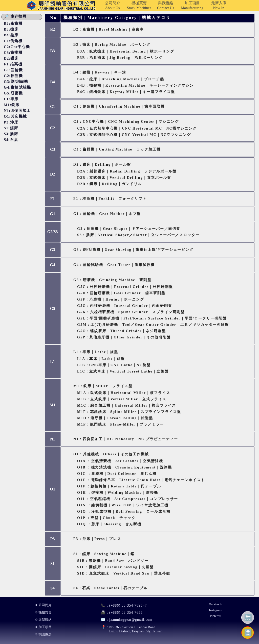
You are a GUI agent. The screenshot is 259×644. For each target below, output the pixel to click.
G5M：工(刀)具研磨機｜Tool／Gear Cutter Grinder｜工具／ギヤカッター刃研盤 (153, 325)
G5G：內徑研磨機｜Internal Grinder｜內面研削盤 (125, 306)
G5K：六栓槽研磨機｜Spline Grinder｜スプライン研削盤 (131, 312)
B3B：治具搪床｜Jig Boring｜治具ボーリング (120, 58)
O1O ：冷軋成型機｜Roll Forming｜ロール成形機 (124, 512)
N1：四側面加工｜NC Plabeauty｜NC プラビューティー (126, 439)
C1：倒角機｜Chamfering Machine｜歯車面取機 (119, 106)
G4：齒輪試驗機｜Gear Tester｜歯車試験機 (114, 265)
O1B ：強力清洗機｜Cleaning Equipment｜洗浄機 (125, 467)
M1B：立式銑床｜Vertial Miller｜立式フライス (122, 399)
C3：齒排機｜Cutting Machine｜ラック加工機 (117, 149)
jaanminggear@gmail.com (125, 620)
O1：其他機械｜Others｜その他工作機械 (111, 454)
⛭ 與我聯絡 (43, 620)
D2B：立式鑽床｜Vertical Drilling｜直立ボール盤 (124, 178)
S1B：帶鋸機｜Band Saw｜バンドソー (113, 561)
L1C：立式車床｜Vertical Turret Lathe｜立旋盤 (123, 371)
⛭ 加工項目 (43, 627)
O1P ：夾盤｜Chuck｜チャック (106, 518)
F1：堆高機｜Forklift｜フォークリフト (110, 199)
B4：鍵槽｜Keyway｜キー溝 (100, 72)
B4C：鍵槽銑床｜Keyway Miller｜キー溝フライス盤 (126, 92)
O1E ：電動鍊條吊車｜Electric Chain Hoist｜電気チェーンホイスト (141, 480)
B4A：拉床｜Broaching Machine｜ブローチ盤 (121, 79)
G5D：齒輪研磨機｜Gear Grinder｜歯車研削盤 (121, 293)
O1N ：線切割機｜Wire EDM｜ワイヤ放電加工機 (123, 505)
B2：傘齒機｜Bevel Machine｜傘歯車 (109, 29)
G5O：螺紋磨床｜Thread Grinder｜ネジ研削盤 (122, 331)
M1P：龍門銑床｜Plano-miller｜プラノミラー (121, 424)
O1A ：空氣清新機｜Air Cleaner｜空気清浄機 (120, 461)
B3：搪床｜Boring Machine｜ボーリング (112, 45)
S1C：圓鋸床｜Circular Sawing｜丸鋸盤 (115, 567)
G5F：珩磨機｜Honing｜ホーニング (111, 299)
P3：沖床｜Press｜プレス (97, 539)
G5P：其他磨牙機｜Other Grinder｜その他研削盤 (124, 337)
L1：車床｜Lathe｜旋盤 (96, 352)
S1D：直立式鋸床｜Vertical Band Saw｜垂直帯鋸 (124, 573)
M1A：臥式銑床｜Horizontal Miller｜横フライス (124, 393)
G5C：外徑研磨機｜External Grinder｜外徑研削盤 (125, 287)
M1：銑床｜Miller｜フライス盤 (103, 386)
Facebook (216, 604)
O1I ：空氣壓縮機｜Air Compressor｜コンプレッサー (128, 499)
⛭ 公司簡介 (43, 605)
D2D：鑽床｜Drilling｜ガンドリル (110, 184)
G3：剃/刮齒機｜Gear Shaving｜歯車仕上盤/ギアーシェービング (133, 250)
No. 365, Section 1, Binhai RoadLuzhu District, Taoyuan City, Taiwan (129, 629)
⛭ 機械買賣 (43, 612)
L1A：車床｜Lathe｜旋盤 (101, 359)
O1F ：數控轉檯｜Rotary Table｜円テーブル (119, 486)
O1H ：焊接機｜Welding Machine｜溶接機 (118, 493)
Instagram (215, 610)
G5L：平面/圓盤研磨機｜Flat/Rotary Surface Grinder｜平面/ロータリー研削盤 (152, 318)
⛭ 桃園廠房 (43, 634)
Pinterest (216, 616)
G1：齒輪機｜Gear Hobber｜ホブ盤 (107, 214)
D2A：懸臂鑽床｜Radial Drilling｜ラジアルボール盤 (127, 171)
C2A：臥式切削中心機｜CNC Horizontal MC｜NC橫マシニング (137, 128)
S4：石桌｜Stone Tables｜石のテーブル (111, 588)
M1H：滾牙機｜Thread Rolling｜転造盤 (115, 418)
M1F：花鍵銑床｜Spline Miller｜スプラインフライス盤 (129, 412)
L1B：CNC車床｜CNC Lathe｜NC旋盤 (114, 365)
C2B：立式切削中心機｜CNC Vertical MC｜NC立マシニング (134, 135)
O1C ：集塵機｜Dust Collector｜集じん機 (117, 474)
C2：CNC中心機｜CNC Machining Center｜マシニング (126, 122)
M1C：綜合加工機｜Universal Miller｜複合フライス (127, 405)
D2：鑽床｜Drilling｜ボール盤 (102, 165)
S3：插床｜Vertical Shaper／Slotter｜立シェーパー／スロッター (138, 235)
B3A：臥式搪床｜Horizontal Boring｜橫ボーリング (126, 51)
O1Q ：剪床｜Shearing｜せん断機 (109, 524)
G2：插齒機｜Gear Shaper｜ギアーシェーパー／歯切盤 (129, 229)
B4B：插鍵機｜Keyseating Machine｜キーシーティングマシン (135, 85)
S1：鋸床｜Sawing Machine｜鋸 (104, 554)
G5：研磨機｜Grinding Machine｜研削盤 (112, 280)
